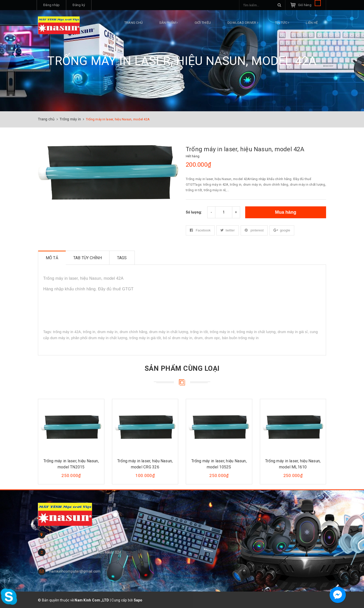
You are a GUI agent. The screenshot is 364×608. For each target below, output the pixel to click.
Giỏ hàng (309, 5)
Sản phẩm (169, 23)
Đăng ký (79, 5)
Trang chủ (133, 23)
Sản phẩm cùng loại (182, 368)
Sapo (138, 600)
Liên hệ (312, 23)
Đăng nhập (51, 5)
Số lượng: (194, 212)
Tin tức (282, 23)
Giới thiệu (203, 23)
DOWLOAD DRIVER (243, 23)
